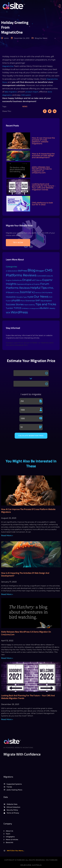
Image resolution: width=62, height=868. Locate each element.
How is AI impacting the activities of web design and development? (25, 574)
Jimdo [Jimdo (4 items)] (17, 293)
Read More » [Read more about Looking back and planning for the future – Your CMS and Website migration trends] (7, 719)
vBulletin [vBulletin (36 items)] (44, 308)
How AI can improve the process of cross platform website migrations (28, 511)
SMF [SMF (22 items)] (38, 300)
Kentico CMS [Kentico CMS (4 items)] (40, 293)
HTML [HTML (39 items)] (50, 288)
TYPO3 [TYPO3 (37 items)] (17, 308)
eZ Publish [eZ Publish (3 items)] (36, 284)
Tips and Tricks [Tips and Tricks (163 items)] (46, 304)
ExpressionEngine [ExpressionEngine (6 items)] (24, 284)
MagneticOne (8, 66)
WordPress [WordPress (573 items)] (19, 312)
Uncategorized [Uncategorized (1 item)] (34, 308)
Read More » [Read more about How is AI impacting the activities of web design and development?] (7, 594)
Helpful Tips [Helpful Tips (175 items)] (39, 288)
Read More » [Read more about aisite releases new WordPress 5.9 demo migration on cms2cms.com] (7, 658)
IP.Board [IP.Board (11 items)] (10, 292)
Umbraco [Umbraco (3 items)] (25, 308)
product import (32, 92)
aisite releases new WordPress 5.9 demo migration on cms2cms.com (26, 633)
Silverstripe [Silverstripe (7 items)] (30, 301)
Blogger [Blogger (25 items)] (40, 271)
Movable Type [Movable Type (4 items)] (22, 297)
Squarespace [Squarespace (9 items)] (46, 301)
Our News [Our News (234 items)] (41, 297)
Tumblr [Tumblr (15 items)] (10, 308)
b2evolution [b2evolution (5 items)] (13, 271)
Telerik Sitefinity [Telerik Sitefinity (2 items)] (30, 305)
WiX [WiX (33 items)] (8, 313)
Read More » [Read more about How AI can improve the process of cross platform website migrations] (7, 535)
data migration (11, 92)
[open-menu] (60, 6)
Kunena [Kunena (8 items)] (49, 292)
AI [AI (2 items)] (7, 271)
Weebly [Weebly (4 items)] (52, 308)
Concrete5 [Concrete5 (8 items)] (41, 276)
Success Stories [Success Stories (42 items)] (15, 304)
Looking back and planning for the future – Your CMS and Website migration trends (28, 697)
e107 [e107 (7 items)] (34, 280)
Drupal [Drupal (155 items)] (27, 280)
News (25, 106)
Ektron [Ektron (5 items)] (39, 280)
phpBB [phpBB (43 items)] (16, 300)
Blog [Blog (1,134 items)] (32, 270)
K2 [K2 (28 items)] (33, 292)
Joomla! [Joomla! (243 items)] (25, 292)
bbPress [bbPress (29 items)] (23, 271)
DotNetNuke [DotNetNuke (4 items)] (17, 280)
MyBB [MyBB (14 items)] (30, 297)
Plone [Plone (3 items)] (23, 301)
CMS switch (26, 95)
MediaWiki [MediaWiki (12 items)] (11, 297)
